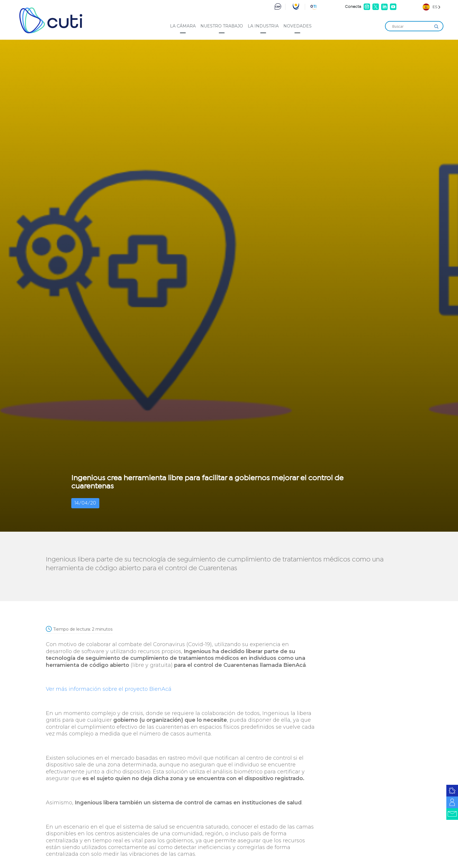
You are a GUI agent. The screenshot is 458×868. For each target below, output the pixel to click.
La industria (263, 26)
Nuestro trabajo (222, 26)
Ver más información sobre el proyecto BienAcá (109, 689)
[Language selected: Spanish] (432, 7)
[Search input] (412, 27)
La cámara (183, 26)
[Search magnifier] (436, 27)
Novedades (297, 26)
